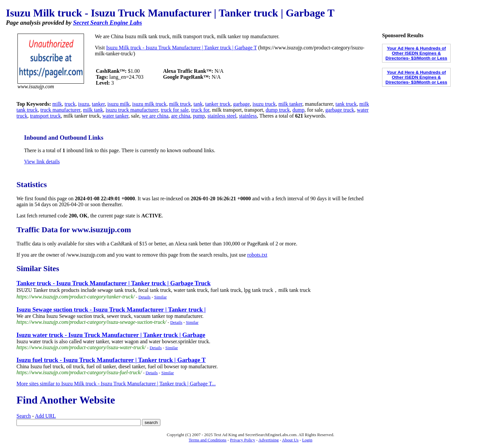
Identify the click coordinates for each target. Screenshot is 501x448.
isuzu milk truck (149, 104)
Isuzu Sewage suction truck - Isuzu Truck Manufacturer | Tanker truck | (111, 309)
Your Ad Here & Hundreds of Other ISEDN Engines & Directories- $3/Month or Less (416, 53)
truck (70, 104)
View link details (42, 162)
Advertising (269, 440)
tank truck (346, 104)
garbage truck (340, 110)
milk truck (180, 104)
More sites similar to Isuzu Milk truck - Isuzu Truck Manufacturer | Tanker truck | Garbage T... (116, 384)
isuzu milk (118, 104)
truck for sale (175, 110)
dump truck (278, 110)
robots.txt (257, 255)
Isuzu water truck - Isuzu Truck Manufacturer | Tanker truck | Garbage (111, 335)
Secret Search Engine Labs (108, 23)
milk (57, 104)
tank (198, 104)
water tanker (115, 116)
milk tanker (290, 104)
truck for (200, 110)
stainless (248, 116)
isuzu (84, 104)
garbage (242, 104)
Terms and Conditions (208, 440)
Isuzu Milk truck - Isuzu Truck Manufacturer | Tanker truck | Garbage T (181, 48)
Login (307, 440)
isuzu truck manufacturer (132, 110)
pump (199, 116)
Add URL (45, 416)
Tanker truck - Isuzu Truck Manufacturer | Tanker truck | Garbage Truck (113, 283)
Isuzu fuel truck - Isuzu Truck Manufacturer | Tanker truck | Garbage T (111, 360)
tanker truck (218, 104)
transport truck (45, 116)
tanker (98, 104)
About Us (290, 440)
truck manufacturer (60, 110)
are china (181, 116)
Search (24, 416)
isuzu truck (264, 104)
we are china (155, 116)
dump (298, 110)
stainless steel (222, 116)
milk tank (93, 110)
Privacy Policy (242, 440)
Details (144, 297)
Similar (160, 297)
